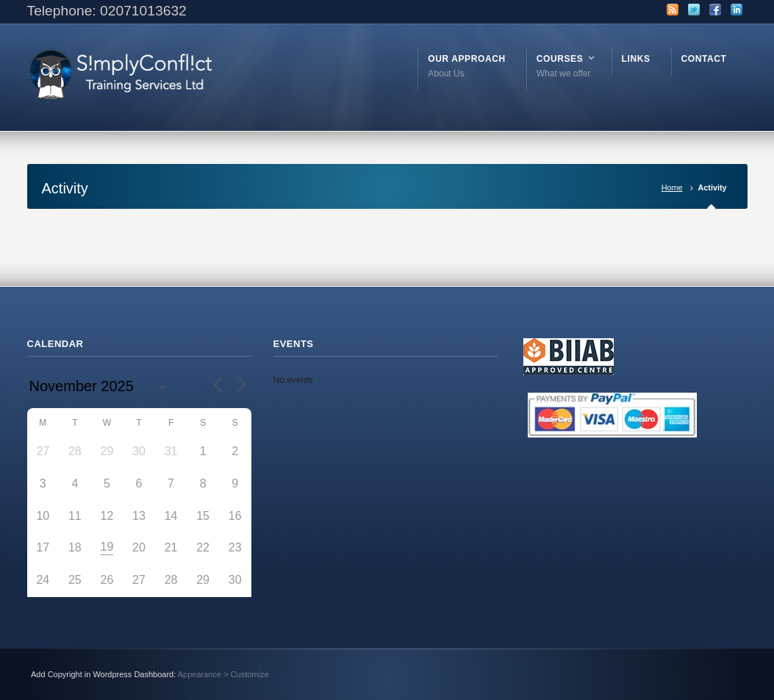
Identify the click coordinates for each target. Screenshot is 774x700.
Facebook (715, 10)
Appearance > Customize (223, 674)
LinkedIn (737, 10)
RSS (673, 10)
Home (672, 187)
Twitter (694, 10)
